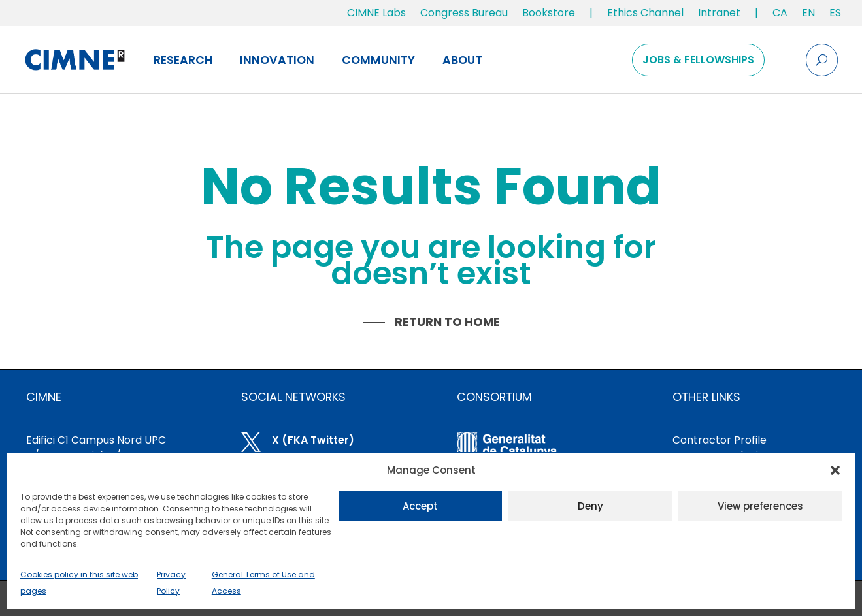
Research (183, 60)
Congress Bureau (464, 13)
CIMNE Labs (376, 13)
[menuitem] (780, 16)
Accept (420, 506)
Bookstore (549, 13)
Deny (590, 506)
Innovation (277, 60)
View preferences (760, 506)
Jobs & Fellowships (698, 60)
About (462, 60)
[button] (835, 470)
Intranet (719, 13)
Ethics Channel (645, 13)
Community (378, 60)
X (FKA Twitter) (313, 440)
